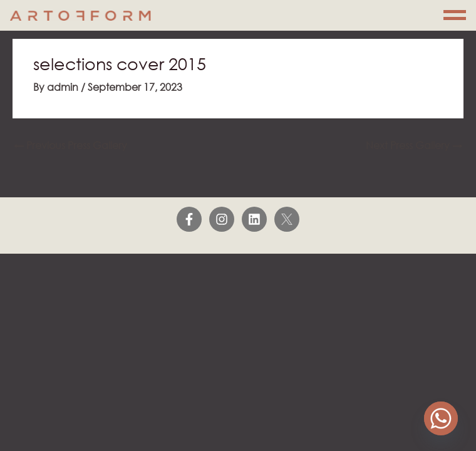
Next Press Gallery (414, 145)
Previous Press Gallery (70, 145)
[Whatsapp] (441, 418)
